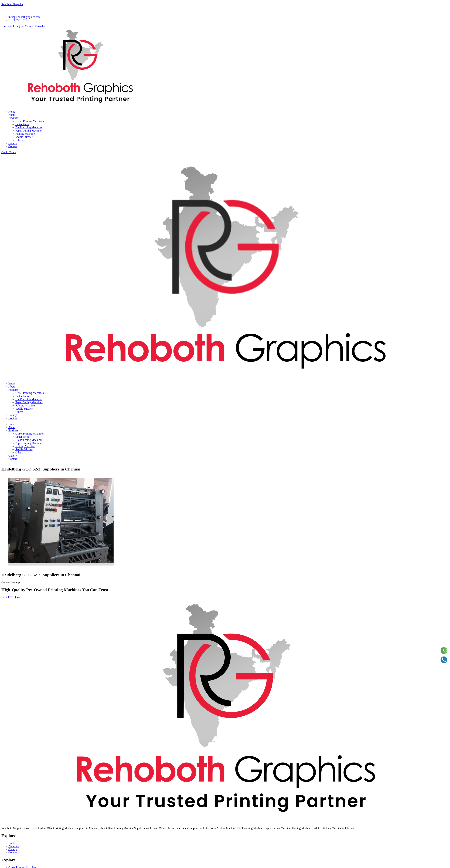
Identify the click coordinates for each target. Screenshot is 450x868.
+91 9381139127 (11, 853)
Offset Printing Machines (30, 393)
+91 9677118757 (11, 850)
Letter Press (22, 396)
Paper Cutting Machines (29, 402)
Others (19, 412)
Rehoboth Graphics (12, 4)
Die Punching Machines (29, 399)
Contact (13, 418)
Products (13, 390)
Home (12, 383)
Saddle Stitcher (24, 409)
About (12, 387)
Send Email (9, 830)
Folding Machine (25, 406)
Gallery (13, 415)
